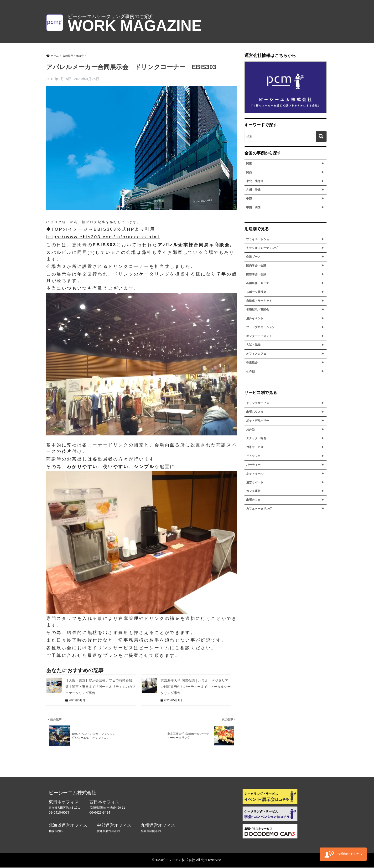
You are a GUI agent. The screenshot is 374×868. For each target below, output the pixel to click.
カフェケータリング (259, 509)
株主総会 (252, 363)
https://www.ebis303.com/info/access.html (103, 237)
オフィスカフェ (256, 354)
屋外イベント (255, 318)
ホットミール (255, 474)
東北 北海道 (255, 181)
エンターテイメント (259, 336)
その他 (250, 371)
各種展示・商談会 (258, 310)
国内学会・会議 (256, 266)
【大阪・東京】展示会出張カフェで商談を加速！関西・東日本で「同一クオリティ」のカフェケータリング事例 (100, 687)
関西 (249, 172)
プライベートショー (259, 239)
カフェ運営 (253, 491)
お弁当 (250, 429)
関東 (249, 163)
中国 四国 (253, 207)
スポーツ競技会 (256, 292)
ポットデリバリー (258, 421)
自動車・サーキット (259, 301)
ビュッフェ (253, 456)
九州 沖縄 (253, 190)
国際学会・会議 (256, 274)
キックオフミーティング (262, 248)
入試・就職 (253, 345)
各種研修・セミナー (259, 283)
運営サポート (255, 482)
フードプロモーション (260, 327)
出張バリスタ (255, 412)
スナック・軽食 (256, 438)
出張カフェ (253, 500)
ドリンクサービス (258, 403)
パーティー (253, 465)
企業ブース (253, 257)
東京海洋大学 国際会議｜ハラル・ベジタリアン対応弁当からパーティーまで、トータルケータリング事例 (196, 687)
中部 (249, 199)
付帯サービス (255, 447)
